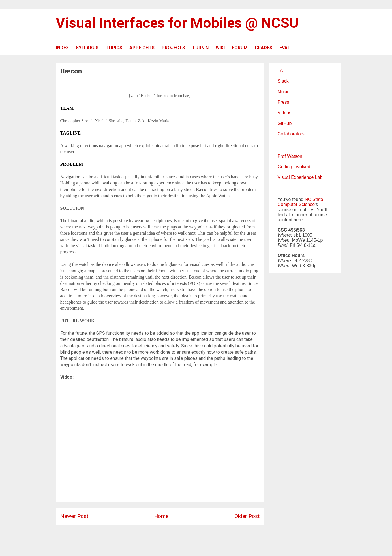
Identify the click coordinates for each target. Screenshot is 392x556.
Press (283, 102)
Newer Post (74, 516)
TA (280, 71)
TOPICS (114, 48)
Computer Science (296, 204)
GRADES (264, 48)
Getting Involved (294, 167)
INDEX (62, 48)
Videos (285, 113)
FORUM (240, 48)
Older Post (247, 516)
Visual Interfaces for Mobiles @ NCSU (177, 23)
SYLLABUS (87, 48)
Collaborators (291, 134)
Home (161, 516)
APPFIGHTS (142, 48)
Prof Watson (290, 156)
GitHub (285, 123)
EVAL (285, 48)
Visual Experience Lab (300, 177)
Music (284, 92)
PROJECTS (173, 48)
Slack (283, 81)
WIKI (220, 48)
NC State (314, 199)
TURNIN (200, 48)
